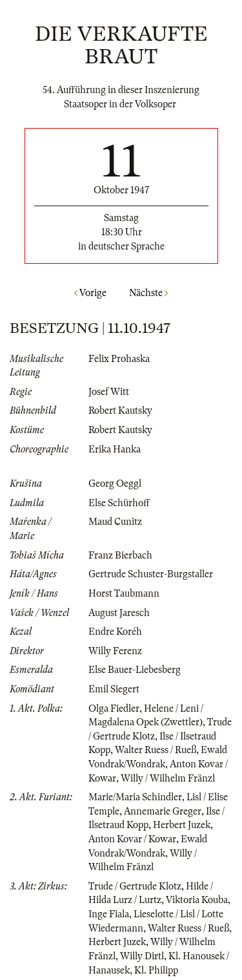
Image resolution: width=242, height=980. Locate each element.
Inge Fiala (109, 914)
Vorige (90, 293)
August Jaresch (119, 613)
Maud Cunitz (115, 522)
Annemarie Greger (163, 811)
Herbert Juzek (182, 825)
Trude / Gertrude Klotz (135, 886)
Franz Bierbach (120, 555)
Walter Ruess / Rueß (156, 750)
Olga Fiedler (114, 708)
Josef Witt (109, 392)
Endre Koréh (115, 632)
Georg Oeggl (115, 484)
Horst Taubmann (124, 593)
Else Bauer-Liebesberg (135, 670)
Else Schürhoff (119, 503)
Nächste (148, 293)
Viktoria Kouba (197, 900)
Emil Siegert (114, 689)
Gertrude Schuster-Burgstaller (151, 574)
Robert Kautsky (120, 410)
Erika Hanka (115, 449)
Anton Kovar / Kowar (132, 839)
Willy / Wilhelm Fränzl (168, 778)
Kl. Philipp (156, 970)
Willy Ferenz (115, 651)
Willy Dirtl (142, 956)
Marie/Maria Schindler (135, 797)
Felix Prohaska (119, 359)
